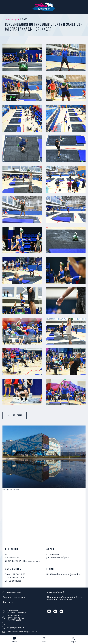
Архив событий (56, 592)
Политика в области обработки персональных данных (65, 598)
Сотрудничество (12, 592)
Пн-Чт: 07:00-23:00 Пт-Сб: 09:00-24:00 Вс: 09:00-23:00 (13, 618)
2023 (25, 19)
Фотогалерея (12, 19)
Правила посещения (14, 597)
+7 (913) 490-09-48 (15, 561)
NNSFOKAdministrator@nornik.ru (64, 574)
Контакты (8, 602)
